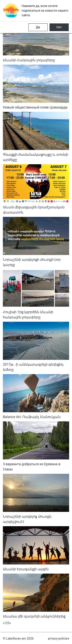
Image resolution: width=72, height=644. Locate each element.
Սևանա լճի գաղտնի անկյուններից (34, 616)
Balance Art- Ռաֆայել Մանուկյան (32, 417)
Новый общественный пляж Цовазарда (35, 107)
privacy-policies (59, 638)
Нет (59, 27)
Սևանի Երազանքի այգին (26, 569)
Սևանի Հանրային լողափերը (29, 60)
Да (38, 27)
